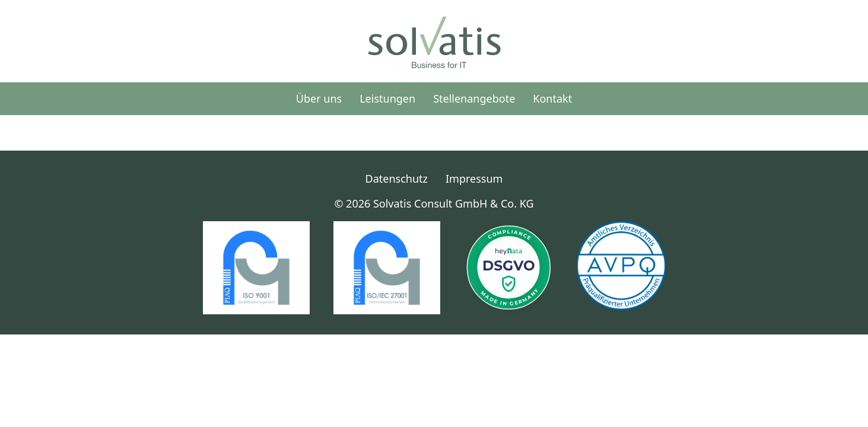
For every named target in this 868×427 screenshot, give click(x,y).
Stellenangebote (474, 98)
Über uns (319, 98)
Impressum (474, 179)
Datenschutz (397, 179)
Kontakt (552, 98)
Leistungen (387, 98)
